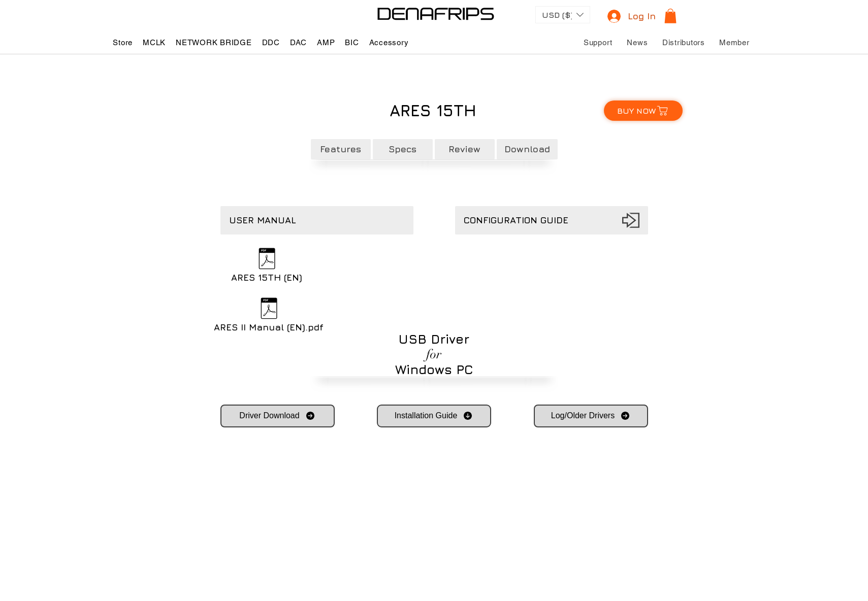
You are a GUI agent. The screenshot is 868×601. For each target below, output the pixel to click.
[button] (563, 15)
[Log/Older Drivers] (591, 416)
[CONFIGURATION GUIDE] (552, 220)
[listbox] (563, 15)
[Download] (527, 149)
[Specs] (403, 149)
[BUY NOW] (643, 111)
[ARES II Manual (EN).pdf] (269, 316)
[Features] (341, 149)
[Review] (465, 149)
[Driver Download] (278, 416)
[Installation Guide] (434, 416)
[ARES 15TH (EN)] (267, 266)
